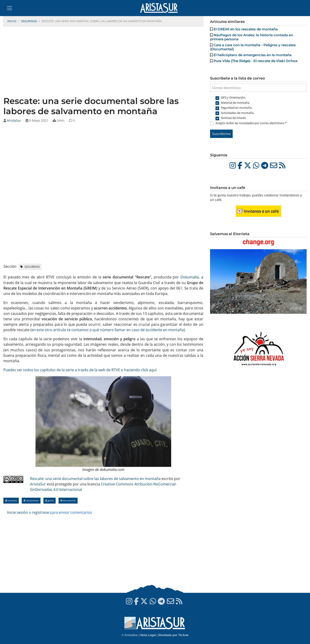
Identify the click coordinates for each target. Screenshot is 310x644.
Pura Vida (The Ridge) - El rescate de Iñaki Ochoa (255, 61)
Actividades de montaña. (238, 113)
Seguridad (29, 21)
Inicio (12, 21)
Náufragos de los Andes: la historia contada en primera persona (252, 37)
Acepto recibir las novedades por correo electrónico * (251, 123)
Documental (68, 500)
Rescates (11, 500)
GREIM (50, 500)
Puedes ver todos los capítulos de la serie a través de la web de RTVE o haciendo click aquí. (80, 370)
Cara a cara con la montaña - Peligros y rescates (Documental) (253, 47)
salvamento (31, 500)
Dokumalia (190, 277)
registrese (40, 512)
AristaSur (14, 120)
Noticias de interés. (234, 118)
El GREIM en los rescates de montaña (246, 29)
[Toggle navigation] (9, 8)
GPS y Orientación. (233, 97)
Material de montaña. (235, 103)
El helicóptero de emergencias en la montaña (252, 55)
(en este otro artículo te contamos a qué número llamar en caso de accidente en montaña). (108, 330)
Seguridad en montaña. (237, 108)
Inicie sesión (17, 512)
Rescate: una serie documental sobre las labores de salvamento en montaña (95, 479)
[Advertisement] (103, 62)
